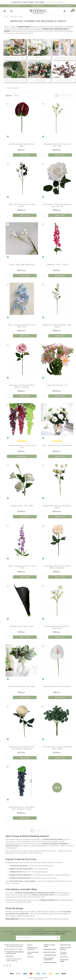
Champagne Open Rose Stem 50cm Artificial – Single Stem (57, 567)
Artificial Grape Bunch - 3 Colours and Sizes (22, 446)
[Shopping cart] (71, 11)
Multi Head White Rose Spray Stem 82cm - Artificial (57, 507)
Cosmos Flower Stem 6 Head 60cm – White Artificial (57, 627)
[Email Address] (36, 938)
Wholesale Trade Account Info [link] (32, 949)
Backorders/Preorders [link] (50, 963)
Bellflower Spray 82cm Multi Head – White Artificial (57, 326)
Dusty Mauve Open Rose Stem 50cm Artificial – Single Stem (22, 386)
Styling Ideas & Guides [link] (64, 961)
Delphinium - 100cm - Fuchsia (57, 265)
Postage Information (47, 900)
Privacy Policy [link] (64, 957)
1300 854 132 (10, 956)
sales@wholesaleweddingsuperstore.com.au (15, 953)
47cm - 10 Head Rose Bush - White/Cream (57, 445)
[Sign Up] (58, 938)
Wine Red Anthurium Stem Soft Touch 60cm (22, 145)
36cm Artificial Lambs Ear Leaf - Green (22, 687)
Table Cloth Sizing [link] (65, 945)
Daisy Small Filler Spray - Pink (57, 385)
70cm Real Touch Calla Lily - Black (22, 626)
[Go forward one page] (71, 95)
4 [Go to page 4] (68, 95)
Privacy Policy (60, 934)
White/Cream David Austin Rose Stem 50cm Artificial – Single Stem (22, 748)
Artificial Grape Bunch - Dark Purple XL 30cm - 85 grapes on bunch (22, 808)
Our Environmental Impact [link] (33, 953)
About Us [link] (30, 945)
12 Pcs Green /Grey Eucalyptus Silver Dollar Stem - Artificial (57, 748)
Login (20, 949)
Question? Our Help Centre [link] (49, 946)
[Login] (65, 11)
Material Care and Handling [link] (65, 949)
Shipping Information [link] (50, 949)
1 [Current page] (57, 95)
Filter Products (13, 88)
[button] (5, 11)
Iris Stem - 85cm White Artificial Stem (22, 265)
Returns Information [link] (50, 952)
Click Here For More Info (55, 2)
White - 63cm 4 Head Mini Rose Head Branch (22, 205)
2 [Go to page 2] (60, 95)
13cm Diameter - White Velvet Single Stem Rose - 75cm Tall (57, 205)
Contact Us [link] (31, 957)
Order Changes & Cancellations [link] (49, 959)
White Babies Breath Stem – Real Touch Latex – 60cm (57, 145)
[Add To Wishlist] (8, 104)
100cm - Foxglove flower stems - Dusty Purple (22, 567)
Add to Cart (25, 155)
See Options (22, 456)
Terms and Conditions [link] (63, 953)
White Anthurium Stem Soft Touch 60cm (57, 687)
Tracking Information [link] (50, 955)
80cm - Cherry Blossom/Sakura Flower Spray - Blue (22, 326)
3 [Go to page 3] (64, 95)
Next (57, 788)
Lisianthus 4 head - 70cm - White (22, 506)
